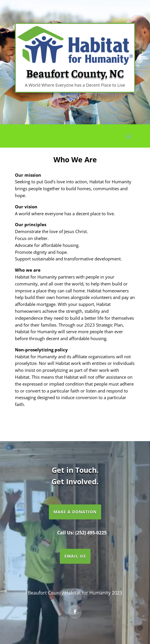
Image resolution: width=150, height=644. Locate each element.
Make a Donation (75, 512)
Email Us (75, 556)
